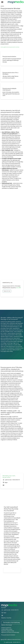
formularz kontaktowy (12, 622)
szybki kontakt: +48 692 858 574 (12, 480)
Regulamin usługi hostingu (8, 631)
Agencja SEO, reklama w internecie (9, 639)
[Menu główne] (2, 2)
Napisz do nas (7, 291)
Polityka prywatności (6, 628)
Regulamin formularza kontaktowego (10, 632)
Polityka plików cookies (7, 629)
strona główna (4, 47)
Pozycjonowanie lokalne (8, 635)
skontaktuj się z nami (18, 470)
